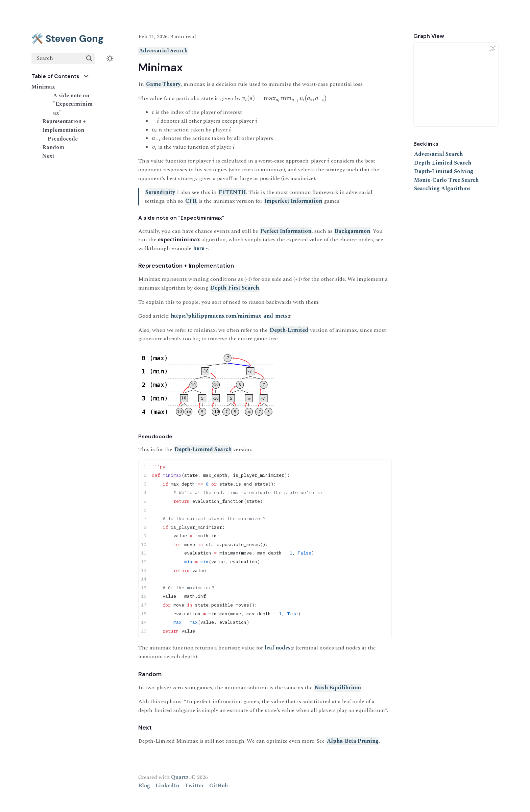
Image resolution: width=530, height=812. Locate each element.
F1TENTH (232, 192)
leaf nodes (279, 648)
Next (48, 156)
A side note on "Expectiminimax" (73, 104)
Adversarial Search (163, 51)
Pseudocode (63, 139)
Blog (144, 786)
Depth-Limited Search (203, 449)
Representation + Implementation (64, 126)
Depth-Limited (289, 330)
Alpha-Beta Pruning (353, 741)
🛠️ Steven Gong (68, 39)
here (200, 248)
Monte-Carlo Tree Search (446, 180)
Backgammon (352, 231)
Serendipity (160, 192)
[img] (89, 58)
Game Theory (163, 84)
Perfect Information (286, 231)
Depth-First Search (235, 288)
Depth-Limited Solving (444, 171)
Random (53, 147)
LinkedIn (167, 786)
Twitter (194, 786)
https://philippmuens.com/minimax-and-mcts (231, 316)
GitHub (219, 786)
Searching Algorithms (442, 189)
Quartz (180, 777)
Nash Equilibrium (338, 688)
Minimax (43, 87)
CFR (191, 201)
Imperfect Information (293, 201)
